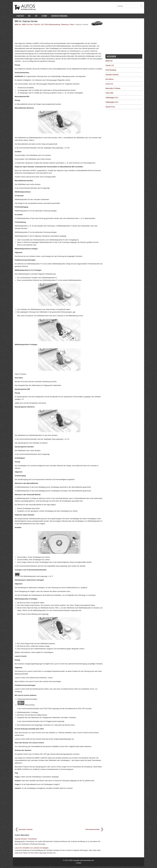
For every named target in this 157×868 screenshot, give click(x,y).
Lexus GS (109, 84)
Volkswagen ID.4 (112, 102)
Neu (29, 16)
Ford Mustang (111, 70)
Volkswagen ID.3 (112, 98)
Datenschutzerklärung (59, 16)
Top (36, 16)
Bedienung (65, 25)
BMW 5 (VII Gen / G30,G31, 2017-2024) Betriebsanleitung (41, 25)
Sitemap (44, 16)
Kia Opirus (109, 79)
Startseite (20, 16)
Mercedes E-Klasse (113, 88)
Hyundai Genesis (112, 75)
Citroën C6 (110, 65)
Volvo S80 (109, 93)
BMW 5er (18, 25)
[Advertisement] (59, 34)
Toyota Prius (110, 107)
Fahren (72, 25)
